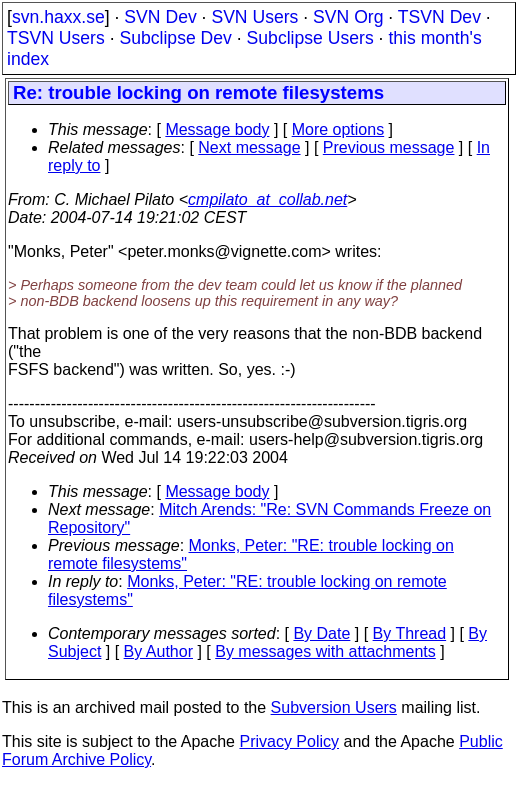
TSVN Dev (439, 17)
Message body (217, 129)
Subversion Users (334, 707)
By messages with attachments (325, 651)
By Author (158, 651)
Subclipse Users (310, 38)
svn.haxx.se (58, 17)
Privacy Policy (289, 741)
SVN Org (348, 17)
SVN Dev (160, 17)
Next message (249, 147)
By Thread (410, 633)
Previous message (389, 147)
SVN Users (254, 17)
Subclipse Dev (175, 38)
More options (338, 129)
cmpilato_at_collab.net (267, 199)
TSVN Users (56, 38)
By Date (321, 633)
